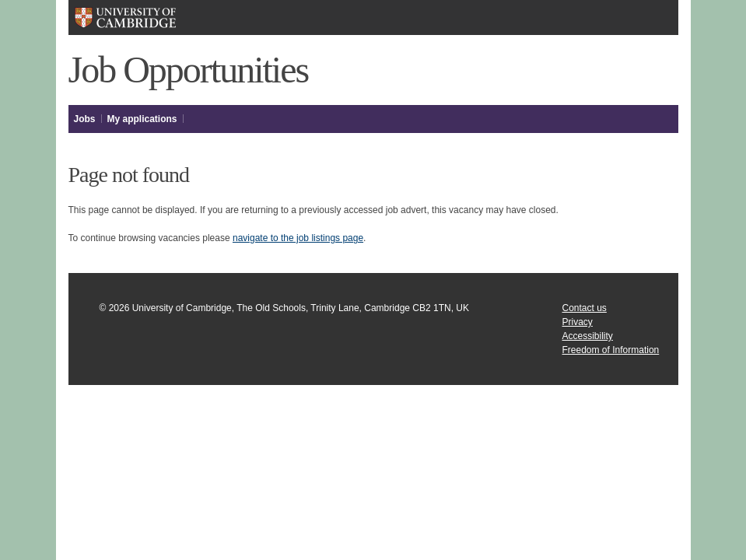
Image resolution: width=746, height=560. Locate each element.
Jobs (85, 119)
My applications (142, 119)
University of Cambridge (124, 17)
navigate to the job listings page (298, 238)
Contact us (585, 308)
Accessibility (588, 336)
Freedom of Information (611, 350)
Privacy (578, 322)
